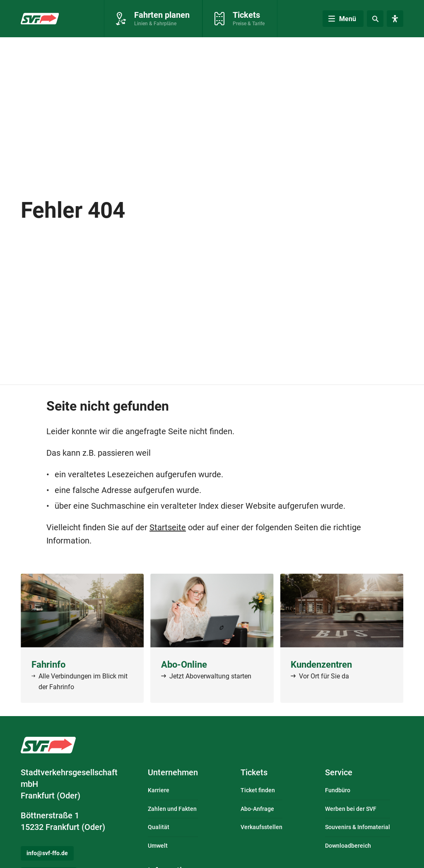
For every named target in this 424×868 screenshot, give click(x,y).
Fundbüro (338, 790)
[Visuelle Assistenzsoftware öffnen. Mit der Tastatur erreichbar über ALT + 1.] (395, 19)
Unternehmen (173, 772)
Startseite (168, 527)
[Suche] (375, 19)
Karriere (159, 790)
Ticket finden (258, 790)
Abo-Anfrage (257, 809)
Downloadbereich (348, 846)
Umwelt (158, 846)
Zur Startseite (39, 19)
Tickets (254, 772)
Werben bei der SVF (351, 809)
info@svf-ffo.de (47, 853)
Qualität (159, 827)
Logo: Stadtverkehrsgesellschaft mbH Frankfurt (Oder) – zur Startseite (48, 745)
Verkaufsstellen (261, 827)
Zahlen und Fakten (172, 809)
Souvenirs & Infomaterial (358, 827)
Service (339, 772)
